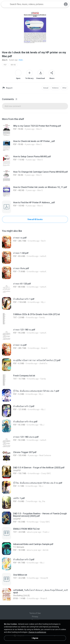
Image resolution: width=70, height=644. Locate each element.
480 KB (13, 65)
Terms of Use (35, 613)
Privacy (35, 617)
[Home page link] (5, 4)
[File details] (35, 130)
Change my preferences (37, 632)
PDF (5, 65)
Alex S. (5, 60)
